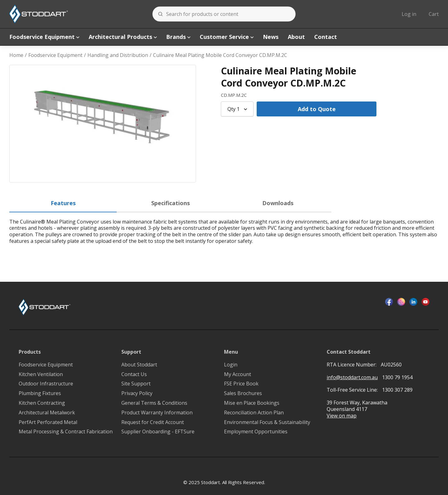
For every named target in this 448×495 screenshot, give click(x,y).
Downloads (278, 203)
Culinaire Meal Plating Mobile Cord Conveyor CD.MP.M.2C (220, 55)
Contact (326, 37)
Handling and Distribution (118, 55)
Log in (409, 14)
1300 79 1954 (397, 377)
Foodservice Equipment (44, 37)
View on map (342, 416)
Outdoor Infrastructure (46, 384)
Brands (178, 37)
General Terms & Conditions (154, 403)
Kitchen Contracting (42, 403)
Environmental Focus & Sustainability (267, 422)
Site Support (136, 384)
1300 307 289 (397, 390)
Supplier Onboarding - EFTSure (158, 432)
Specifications (170, 203)
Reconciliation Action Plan (254, 413)
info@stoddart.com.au (352, 377)
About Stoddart (139, 365)
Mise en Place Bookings (252, 403)
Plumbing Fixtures (40, 393)
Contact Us (134, 374)
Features (63, 203)
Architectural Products (123, 37)
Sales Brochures (243, 393)
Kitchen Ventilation (41, 374)
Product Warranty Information (157, 413)
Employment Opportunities (256, 432)
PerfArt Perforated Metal (48, 422)
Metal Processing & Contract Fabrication (66, 432)
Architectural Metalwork (47, 413)
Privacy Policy (137, 393)
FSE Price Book (241, 384)
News (271, 37)
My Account (238, 374)
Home (16, 55)
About (296, 37)
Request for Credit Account (153, 422)
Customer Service (227, 37)
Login (231, 365)
